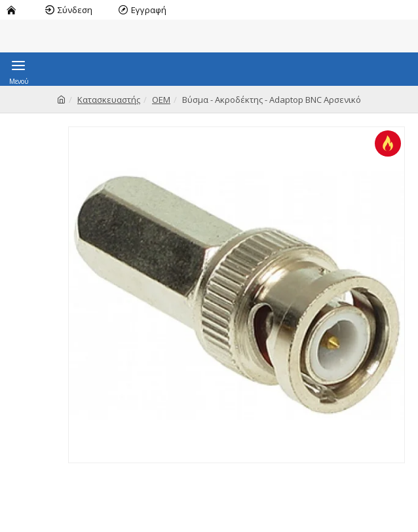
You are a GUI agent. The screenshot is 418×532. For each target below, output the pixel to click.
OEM (161, 100)
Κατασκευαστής (109, 100)
